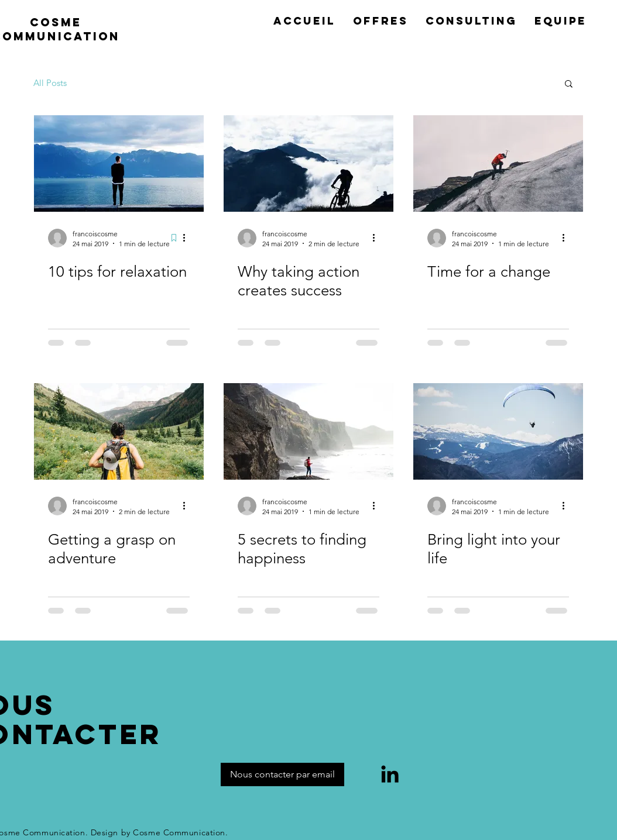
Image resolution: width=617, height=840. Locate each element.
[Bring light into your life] (498, 431)
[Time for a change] (498, 163)
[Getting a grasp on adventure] (119, 431)
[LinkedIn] (390, 774)
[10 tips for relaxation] (119, 163)
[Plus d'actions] (188, 238)
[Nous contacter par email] (282, 774)
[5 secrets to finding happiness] (309, 431)
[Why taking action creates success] (309, 163)
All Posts (50, 83)
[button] (569, 85)
